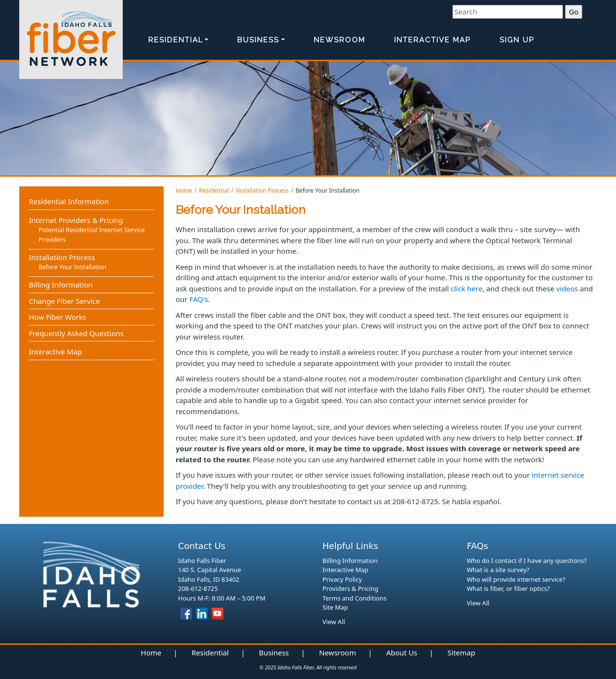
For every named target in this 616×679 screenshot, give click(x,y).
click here (467, 288)
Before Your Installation (72, 267)
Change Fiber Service (64, 301)
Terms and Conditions (354, 598)
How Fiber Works (58, 317)
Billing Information (61, 285)
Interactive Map (432, 40)
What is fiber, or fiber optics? (508, 588)
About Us (402, 653)
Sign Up (517, 40)
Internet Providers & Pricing (76, 220)
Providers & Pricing (350, 588)
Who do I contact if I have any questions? (527, 561)
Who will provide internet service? (516, 579)
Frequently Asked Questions (76, 333)
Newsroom (340, 40)
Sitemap (462, 653)
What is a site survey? (498, 570)
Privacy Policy (342, 579)
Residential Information (69, 201)
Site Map (335, 607)
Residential (176, 40)
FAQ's (199, 299)
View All (334, 622)
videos (567, 288)
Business (258, 40)
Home (184, 190)
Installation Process (262, 190)
